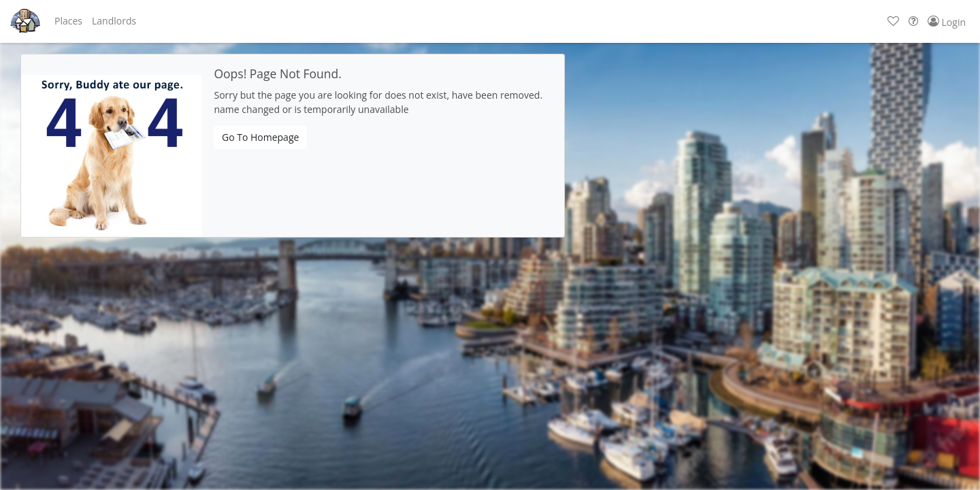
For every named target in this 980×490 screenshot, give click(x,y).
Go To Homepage (260, 137)
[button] (68, 21)
